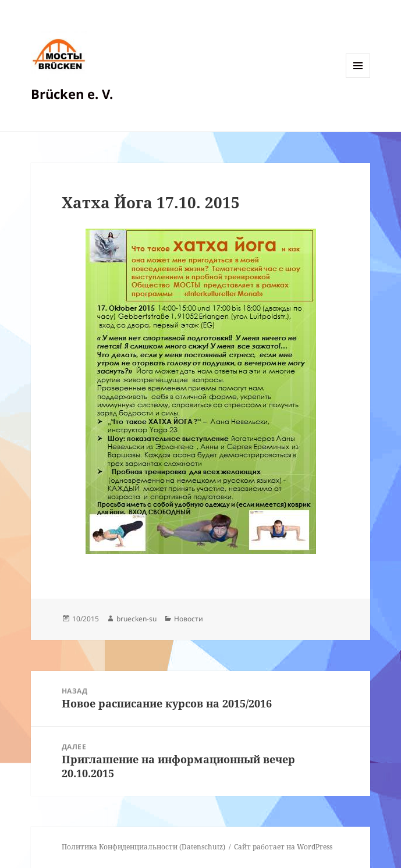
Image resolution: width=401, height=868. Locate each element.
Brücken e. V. (72, 94)
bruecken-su (136, 619)
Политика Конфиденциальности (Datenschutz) (143, 847)
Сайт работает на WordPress (283, 847)
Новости (189, 619)
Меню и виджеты (358, 78)
